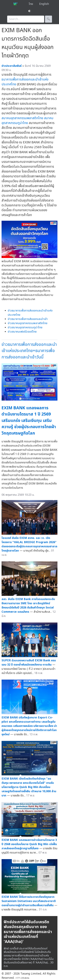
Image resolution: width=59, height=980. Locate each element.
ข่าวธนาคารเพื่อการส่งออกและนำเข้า (28, 319)
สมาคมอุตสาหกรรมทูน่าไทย (27, 121)
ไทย (31, 4)
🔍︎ (48, 19)
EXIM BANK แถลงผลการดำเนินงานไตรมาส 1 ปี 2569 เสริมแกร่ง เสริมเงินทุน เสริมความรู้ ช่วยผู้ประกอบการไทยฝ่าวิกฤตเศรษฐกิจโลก (29, 421)
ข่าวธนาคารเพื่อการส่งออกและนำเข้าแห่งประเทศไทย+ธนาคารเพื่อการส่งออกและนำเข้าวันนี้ (29, 351)
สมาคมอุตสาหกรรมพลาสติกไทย (22, 118)
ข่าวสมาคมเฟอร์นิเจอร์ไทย (22, 332)
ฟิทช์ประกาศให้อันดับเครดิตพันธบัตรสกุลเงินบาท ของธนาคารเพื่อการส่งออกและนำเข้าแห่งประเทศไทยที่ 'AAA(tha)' (28, 932)
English (44, 4)
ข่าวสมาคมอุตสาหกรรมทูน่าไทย (25, 327)
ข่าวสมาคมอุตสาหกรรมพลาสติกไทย (28, 323)
